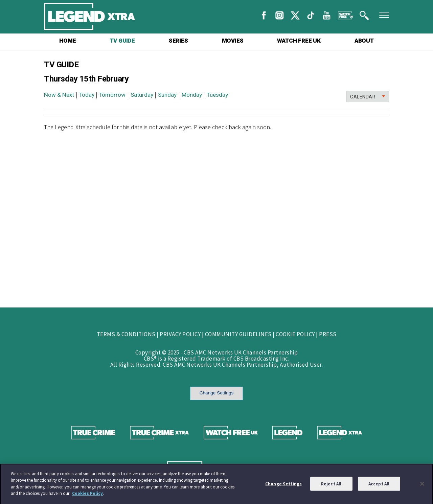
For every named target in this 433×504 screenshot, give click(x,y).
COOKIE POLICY (295, 334)
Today (87, 95)
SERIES (178, 41)
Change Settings (217, 393)
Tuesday (217, 95)
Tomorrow (112, 95)
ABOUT (364, 41)
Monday (192, 95)
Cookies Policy (87, 495)
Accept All (379, 485)
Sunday (167, 95)
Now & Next (59, 95)
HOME (67, 41)
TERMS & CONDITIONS (126, 334)
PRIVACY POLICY (180, 334)
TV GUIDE (122, 41)
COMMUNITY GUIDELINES (238, 334)
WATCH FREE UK (299, 41)
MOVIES (233, 41)
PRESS (328, 334)
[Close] (422, 485)
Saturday (142, 95)
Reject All (331, 485)
